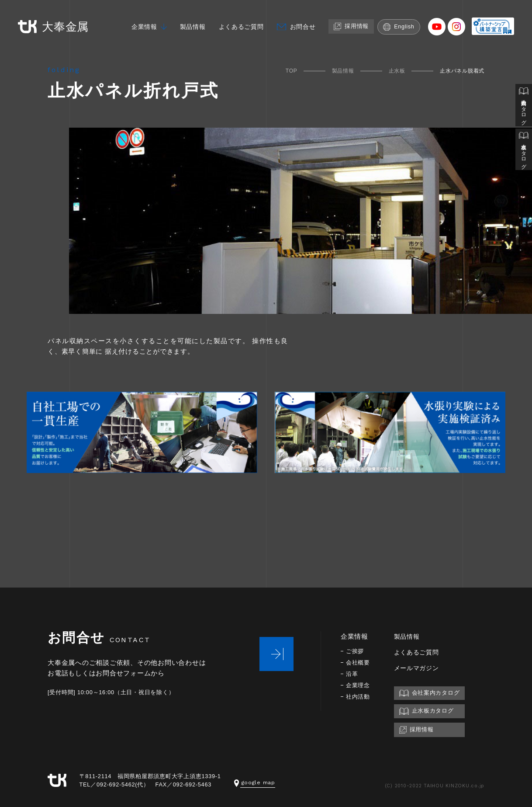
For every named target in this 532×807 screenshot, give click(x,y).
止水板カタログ (524, 151)
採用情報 (356, 20)
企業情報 (141, 21)
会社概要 (359, 661)
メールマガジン (420, 666)
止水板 (397, 71)
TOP (292, 71)
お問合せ (306, 21)
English (406, 21)
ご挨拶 (356, 650)
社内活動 (359, 695)
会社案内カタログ (524, 106)
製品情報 (191, 21)
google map (255, 781)
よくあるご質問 (242, 21)
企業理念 (359, 684)
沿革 (352, 673)
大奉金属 (48, 21)
